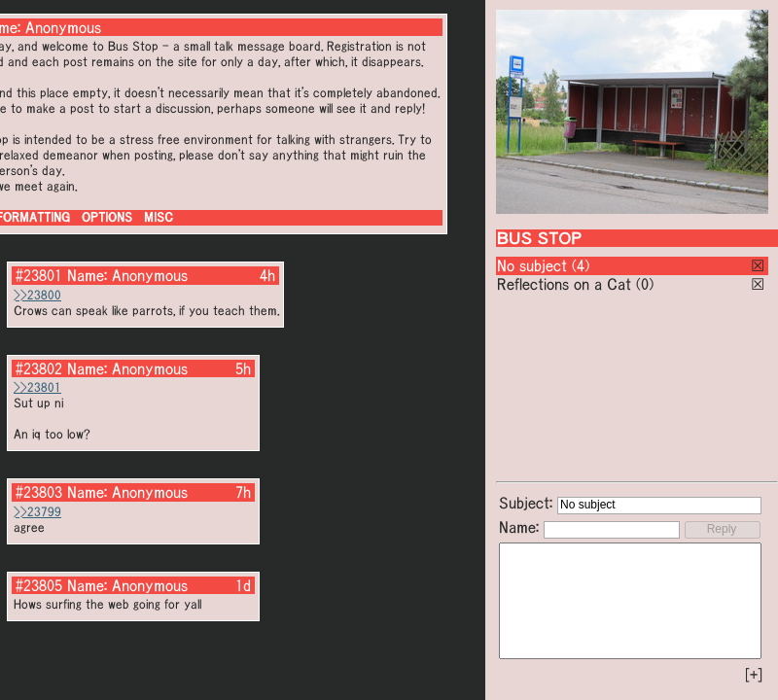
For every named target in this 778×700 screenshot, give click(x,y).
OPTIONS (107, 217)
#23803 (39, 492)
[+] (754, 675)
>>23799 (37, 512)
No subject (534, 265)
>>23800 (37, 295)
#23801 (39, 275)
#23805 (39, 585)
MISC (159, 217)
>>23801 (37, 387)
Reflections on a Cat (564, 284)
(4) (581, 265)
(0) (645, 284)
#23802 (39, 368)
